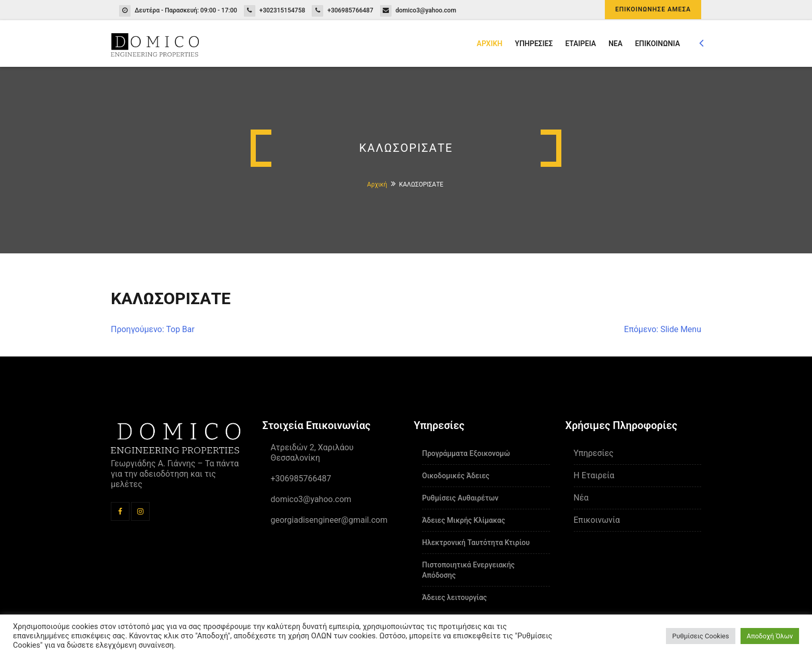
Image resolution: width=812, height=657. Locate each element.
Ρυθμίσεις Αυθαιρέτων (460, 498)
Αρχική (377, 184)
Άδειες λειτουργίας (454, 597)
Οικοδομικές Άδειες (456, 476)
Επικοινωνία (597, 520)
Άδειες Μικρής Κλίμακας (463, 520)
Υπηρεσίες (594, 453)
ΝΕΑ (615, 44)
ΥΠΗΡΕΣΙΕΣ (534, 44)
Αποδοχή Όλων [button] (770, 636)
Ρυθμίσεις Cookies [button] (701, 636)
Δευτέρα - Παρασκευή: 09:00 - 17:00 (186, 10)
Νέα (581, 498)
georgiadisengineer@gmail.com (329, 520)
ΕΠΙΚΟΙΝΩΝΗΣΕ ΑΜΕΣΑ (653, 9)
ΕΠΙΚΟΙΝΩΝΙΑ (657, 44)
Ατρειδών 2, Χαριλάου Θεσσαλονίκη (312, 453)
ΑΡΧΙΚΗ (490, 44)
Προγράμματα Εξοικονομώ (466, 453)
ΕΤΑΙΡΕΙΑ (581, 44)
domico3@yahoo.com (426, 10)
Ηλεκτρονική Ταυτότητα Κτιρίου (476, 542)
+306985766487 (350, 10)
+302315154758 (282, 10)
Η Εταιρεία (594, 475)
